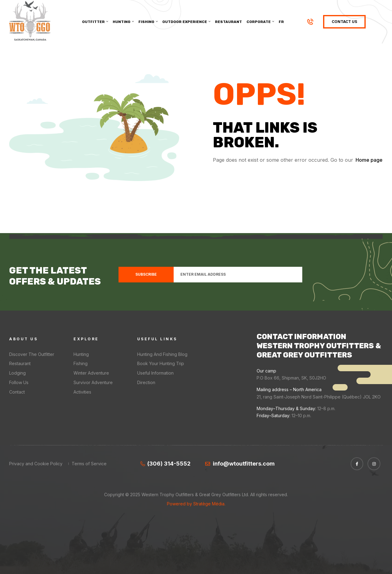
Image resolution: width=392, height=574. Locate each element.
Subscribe (146, 274)
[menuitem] (281, 22)
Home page (369, 160)
